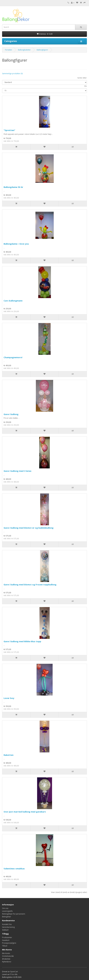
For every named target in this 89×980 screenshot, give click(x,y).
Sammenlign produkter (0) (12, 74)
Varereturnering (8, 927)
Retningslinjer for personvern (14, 914)
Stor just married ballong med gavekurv (25, 812)
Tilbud (5, 946)
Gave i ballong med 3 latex (18, 471)
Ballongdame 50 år (13, 187)
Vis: (86, 86)
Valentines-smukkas (14, 869)
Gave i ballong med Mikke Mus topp (22, 641)
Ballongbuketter (24, 50)
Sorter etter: (82, 78)
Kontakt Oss (7, 924)
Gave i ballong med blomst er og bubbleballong (29, 528)
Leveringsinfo (7, 911)
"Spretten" (9, 130)
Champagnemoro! (13, 357)
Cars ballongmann (13, 301)
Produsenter (7, 937)
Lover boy (9, 698)
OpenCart (14, 972)
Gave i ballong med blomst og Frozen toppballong (30, 584)
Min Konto (6, 953)
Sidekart (5, 930)
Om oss (5, 908)
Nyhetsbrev (7, 962)
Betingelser (7, 917)
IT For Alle (14, 974)
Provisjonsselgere (9, 943)
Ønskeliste (6, 959)
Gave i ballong (11, 414)
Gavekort (6, 940)
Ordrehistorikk (8, 956)
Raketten (9, 755)
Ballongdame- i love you (16, 244)
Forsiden (9, 50)
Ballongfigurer (42, 50)
